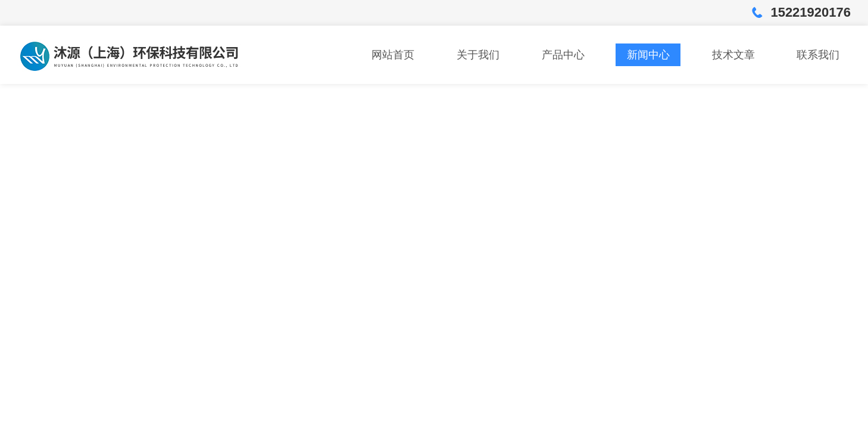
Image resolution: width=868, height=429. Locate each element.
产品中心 (563, 55)
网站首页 (393, 55)
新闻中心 (648, 55)
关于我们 (478, 55)
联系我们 (818, 55)
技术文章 (733, 55)
